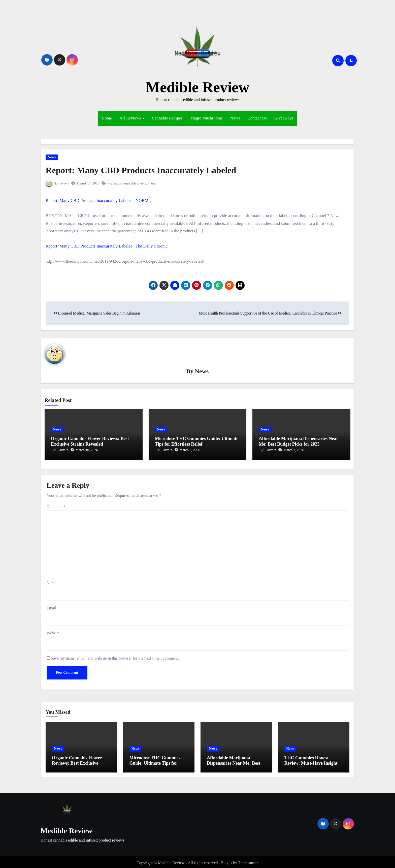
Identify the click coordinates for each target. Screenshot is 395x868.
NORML (143, 200)
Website (53, 630)
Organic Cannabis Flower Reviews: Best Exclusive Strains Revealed (90, 442)
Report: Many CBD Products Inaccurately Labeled (150, 170)
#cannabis (115, 183)
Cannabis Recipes (167, 118)
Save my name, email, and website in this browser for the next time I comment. (115, 656)
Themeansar (248, 860)
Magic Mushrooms (206, 118)
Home (107, 118)
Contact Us (257, 118)
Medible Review (197, 87)
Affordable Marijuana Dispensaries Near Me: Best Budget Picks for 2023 (298, 442)
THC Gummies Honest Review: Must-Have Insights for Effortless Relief (312, 761)
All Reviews (131, 118)
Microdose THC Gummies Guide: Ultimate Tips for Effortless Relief (197, 442)
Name (51, 580)
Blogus (226, 860)
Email (51, 606)
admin (60, 451)
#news (152, 183)
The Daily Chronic (152, 246)
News (235, 118)
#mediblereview (135, 183)
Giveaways (284, 118)
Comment (56, 504)
